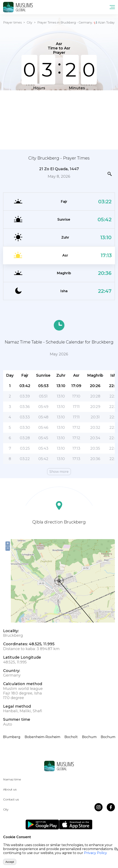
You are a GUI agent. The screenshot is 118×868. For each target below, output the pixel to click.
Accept (10, 862)
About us (10, 789)
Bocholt (71, 737)
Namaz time (12, 779)
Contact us (11, 799)
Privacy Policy (95, 853)
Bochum (89, 737)
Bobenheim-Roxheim (42, 737)
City (29, 23)
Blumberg (12, 737)
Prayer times (12, 23)
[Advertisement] (59, 120)
